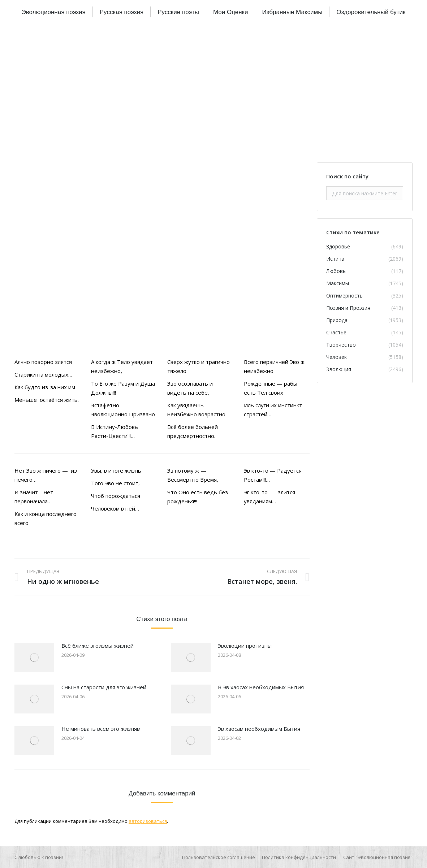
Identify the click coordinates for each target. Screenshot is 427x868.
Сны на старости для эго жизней (104, 687)
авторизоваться (148, 821)
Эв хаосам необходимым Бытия (259, 729)
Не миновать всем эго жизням (101, 729)
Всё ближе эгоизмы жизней (98, 646)
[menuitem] (53, 12)
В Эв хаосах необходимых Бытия (261, 687)
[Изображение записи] (34, 657)
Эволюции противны (245, 646)
